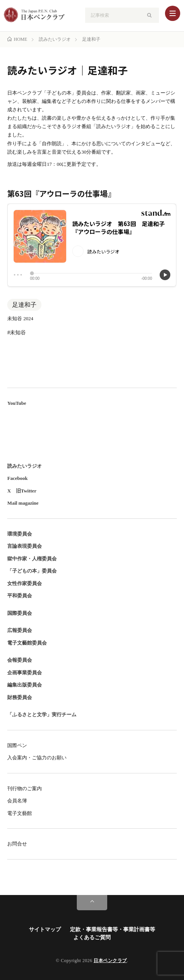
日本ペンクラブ (110, 961)
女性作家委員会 (25, 583)
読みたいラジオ (25, 466)
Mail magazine (23, 503)
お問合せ (17, 844)
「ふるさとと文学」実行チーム (42, 715)
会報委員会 (20, 660)
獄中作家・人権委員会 (32, 559)
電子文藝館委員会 (27, 643)
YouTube (17, 403)
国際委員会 (20, 613)
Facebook (17, 478)
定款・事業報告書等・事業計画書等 (113, 929)
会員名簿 (17, 801)
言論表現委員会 (25, 546)
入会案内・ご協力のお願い (37, 758)
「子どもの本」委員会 (32, 571)
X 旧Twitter (22, 491)
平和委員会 (20, 596)
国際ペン (17, 745)
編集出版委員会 (25, 685)
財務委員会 (20, 697)
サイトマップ (45, 929)
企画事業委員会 (25, 673)
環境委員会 (20, 534)
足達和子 (24, 305)
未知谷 (18, 333)
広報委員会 (20, 630)
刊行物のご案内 (25, 788)
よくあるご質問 (92, 937)
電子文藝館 (20, 813)
